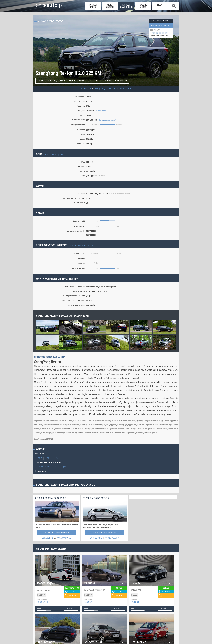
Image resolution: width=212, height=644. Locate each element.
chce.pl (46, 4)
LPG (91, 81)
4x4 (56, 467)
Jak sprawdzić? (101, 111)
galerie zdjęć (143, 6)
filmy (160, 5)
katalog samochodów (127, 6)
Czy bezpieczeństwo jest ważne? (81, 246)
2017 (40, 458)
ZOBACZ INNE (48, 538)
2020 (58, 458)
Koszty (51, 81)
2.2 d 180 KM (44, 467)
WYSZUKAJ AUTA (64, 538)
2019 (49, 458)
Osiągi (41, 81)
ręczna (65, 467)
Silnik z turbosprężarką (54, 155)
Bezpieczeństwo (77, 81)
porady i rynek (93, 6)
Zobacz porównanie (161, 21)
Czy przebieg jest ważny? (107, 120)
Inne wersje (121, 81)
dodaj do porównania (161, 25)
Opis (109, 81)
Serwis (62, 81)
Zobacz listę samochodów (56, 532)
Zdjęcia (100, 81)
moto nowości (110, 6)
